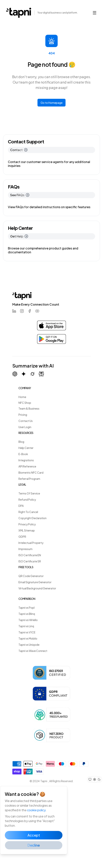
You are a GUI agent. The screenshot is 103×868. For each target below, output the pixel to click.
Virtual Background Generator (37, 588)
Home (22, 397)
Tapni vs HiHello (28, 620)
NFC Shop (25, 403)
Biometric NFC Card (31, 472)
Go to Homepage (51, 103)
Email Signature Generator (35, 582)
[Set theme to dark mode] (99, 779)
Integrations (26, 460)
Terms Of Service (29, 493)
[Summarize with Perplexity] (41, 374)
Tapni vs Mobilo (28, 638)
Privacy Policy (27, 524)
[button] (95, 13)
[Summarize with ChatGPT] (15, 374)
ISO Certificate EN (30, 555)
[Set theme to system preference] (90, 779)
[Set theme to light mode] (95, 779)
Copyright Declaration (32, 518)
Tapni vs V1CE (27, 632)
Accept (34, 835)
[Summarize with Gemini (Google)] (24, 374)
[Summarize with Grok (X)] (32, 374)
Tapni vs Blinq (27, 614)
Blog (21, 442)
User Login (25, 427)
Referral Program (29, 479)
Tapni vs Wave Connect (33, 651)
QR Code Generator (31, 576)
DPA (21, 506)
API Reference (27, 466)
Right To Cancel (28, 512)
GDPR (22, 537)
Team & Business (29, 408)
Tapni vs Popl (27, 608)
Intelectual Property (31, 543)
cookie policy (36, 810)
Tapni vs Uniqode (29, 645)
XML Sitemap (27, 530)
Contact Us (26, 421)
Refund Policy (27, 500)
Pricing (23, 415)
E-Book (23, 454)
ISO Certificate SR (30, 561)
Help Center (26, 448)
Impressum (25, 549)
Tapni (44, 781)
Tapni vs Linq (26, 626)
